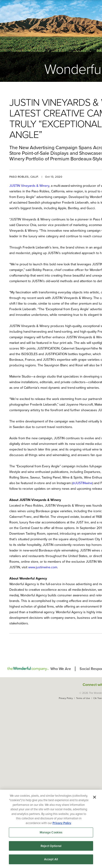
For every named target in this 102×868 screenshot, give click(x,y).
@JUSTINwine (82, 483)
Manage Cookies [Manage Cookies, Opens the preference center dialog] (51, 832)
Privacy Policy (66, 698)
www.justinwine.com (43, 567)
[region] (51, 829)
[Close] (95, 797)
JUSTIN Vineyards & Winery (29, 186)
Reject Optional (51, 846)
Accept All (51, 859)
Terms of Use (83, 698)
